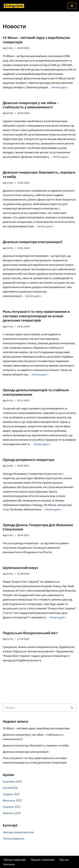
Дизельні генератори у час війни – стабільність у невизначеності (31, 105)
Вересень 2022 (12, 800)
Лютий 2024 (10, 788)
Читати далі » (60, 87)
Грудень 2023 (11, 794)
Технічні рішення (13, 839)
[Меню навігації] (72, 6)
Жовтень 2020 (12, 813)
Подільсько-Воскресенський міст (30, 633)
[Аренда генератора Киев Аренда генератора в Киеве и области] (14, 6)
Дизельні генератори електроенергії (33, 242)
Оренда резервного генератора (28, 460)
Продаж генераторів (43, 860)
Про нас (64, 860)
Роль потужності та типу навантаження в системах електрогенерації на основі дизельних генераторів (36, 316)
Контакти (9, 864)
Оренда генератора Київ (18, 832)
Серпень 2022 (12, 807)
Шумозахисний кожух (20, 568)
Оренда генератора (15, 860)
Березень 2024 (12, 781)
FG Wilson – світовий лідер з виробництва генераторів (36, 728)
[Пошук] (35, 708)
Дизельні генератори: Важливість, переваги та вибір (36, 745)
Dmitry (10, 48)
